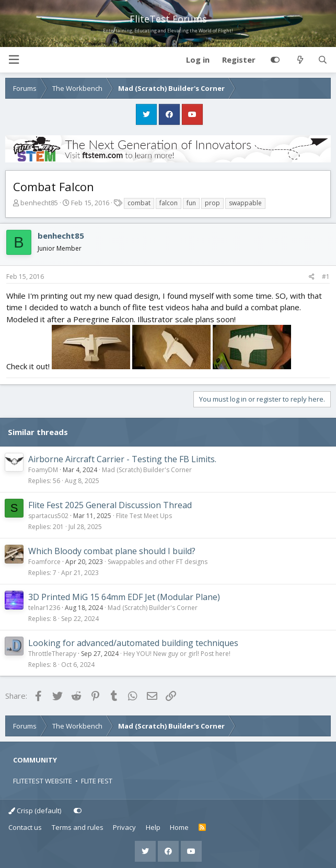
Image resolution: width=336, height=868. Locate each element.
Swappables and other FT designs (158, 562)
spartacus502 (48, 516)
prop (212, 203)
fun (191, 203)
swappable (245, 203)
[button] (14, 60)
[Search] (323, 60)
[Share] (312, 277)
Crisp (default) (35, 811)
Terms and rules (78, 827)
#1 (326, 277)
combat (139, 203)
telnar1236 (44, 608)
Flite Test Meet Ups (144, 516)
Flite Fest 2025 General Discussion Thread (110, 505)
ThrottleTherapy (52, 654)
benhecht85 (39, 203)
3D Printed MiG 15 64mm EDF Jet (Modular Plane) (124, 597)
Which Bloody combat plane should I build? (112, 551)
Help (153, 827)
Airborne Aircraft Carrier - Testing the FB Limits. (122, 459)
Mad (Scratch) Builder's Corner (147, 470)
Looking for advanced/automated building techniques (133, 643)
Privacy (124, 827)
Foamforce (44, 562)
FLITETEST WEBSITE (43, 781)
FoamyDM (43, 470)
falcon (169, 203)
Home (179, 827)
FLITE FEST (97, 781)
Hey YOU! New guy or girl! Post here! (177, 654)
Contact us (25, 827)
